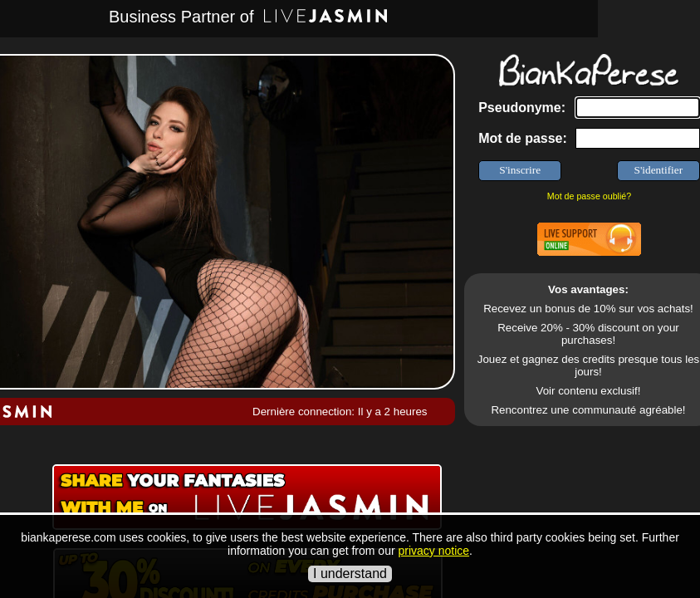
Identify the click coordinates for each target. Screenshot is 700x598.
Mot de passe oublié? (589, 196)
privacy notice (433, 551)
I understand (350, 573)
